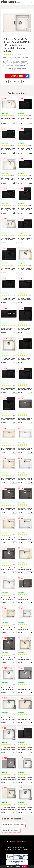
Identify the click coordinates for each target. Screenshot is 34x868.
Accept (24, 866)
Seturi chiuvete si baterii (11, 830)
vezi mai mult (21, 65)
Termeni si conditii (13, 847)
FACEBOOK (11, 842)
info (14, 123)
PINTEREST (22, 842)
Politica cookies (23, 849)
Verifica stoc (20, 76)
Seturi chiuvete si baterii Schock (14, 825)
